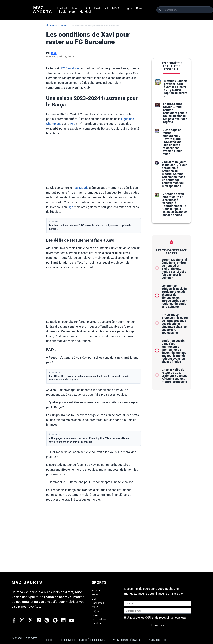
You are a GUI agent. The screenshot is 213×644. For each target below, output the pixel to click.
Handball (86, 12)
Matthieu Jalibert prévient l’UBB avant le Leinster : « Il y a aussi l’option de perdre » (176, 88)
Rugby (128, 8)
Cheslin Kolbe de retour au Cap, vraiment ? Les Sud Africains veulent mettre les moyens (175, 376)
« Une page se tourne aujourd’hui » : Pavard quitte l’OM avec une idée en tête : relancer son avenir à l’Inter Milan (172, 142)
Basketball (101, 8)
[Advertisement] (94, 162)
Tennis (76, 8)
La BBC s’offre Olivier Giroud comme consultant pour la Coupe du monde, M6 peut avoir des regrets (175, 113)
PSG (73, 124)
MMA (116, 8)
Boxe (139, 8)
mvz (54, 53)
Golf (87, 8)
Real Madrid (80, 188)
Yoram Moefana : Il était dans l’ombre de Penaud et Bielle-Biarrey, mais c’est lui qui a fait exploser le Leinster (174, 269)
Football (62, 8)
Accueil (51, 26)
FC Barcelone (70, 68)
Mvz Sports (43, 10)
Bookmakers (67, 12)
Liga (70, 207)
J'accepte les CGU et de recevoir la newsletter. (158, 618)
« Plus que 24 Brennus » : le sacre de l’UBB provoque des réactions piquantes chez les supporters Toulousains (175, 324)
